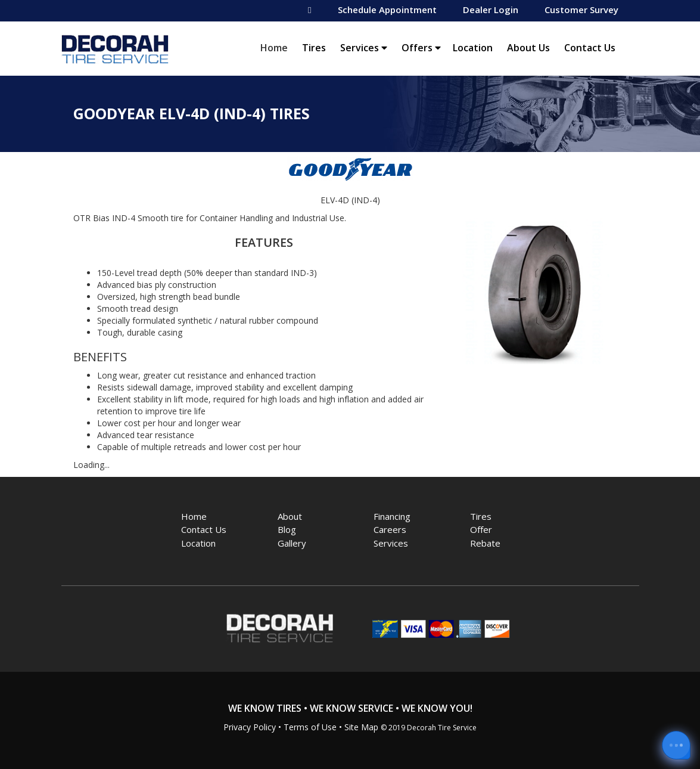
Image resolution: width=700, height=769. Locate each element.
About (290, 516)
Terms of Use (310, 727)
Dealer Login (491, 10)
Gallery (292, 543)
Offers (421, 48)
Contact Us (590, 48)
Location (473, 48)
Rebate (485, 543)
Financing (392, 516)
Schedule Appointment (387, 10)
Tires (314, 48)
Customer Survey (581, 10)
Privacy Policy (250, 727)
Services (364, 48)
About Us (528, 48)
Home (277, 47)
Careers (390, 529)
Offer (481, 529)
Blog (287, 529)
